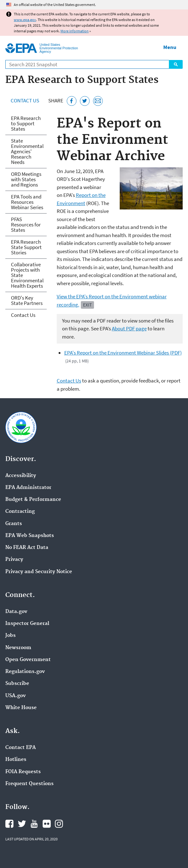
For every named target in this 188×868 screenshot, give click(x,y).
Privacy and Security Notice (39, 572)
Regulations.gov (25, 672)
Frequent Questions (29, 784)
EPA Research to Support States (26, 123)
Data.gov (16, 612)
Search (176, 64)
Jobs (10, 636)
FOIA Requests (23, 772)
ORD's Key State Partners (27, 300)
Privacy (14, 560)
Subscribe (17, 684)
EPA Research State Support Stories (26, 247)
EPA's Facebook (9, 824)
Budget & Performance (33, 500)
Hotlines (16, 760)
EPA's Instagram (59, 824)
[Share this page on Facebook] (72, 101)
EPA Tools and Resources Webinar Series (27, 202)
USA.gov (16, 696)
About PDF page (129, 328)
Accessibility (21, 476)
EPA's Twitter (22, 824)
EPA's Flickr (47, 824)
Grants (14, 524)
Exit (87, 305)
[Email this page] (98, 101)
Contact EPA (21, 748)
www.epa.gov (25, 20)
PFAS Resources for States (26, 225)
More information (75, 31)
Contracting (20, 512)
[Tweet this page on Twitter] (85, 101)
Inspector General (27, 624)
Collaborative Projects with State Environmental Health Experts (27, 275)
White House (21, 708)
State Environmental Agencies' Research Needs (27, 151)
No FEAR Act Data (27, 548)
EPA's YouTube (34, 824)
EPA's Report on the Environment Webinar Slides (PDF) (123, 353)
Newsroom (18, 648)
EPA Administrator (28, 488)
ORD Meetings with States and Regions (26, 179)
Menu (170, 47)
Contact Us (25, 100)
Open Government (28, 660)
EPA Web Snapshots (30, 536)
